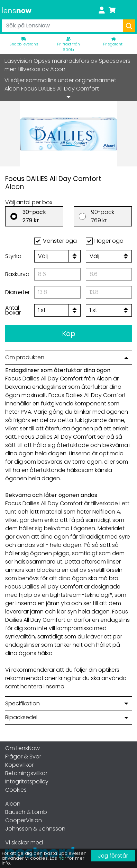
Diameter (17, 292)
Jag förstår (113, 856)
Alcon (13, 804)
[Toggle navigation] (128, 10)
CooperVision (24, 820)
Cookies (16, 790)
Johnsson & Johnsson (35, 829)
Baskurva (17, 274)
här (62, 858)
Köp (69, 334)
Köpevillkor (19, 765)
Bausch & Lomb (26, 812)
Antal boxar (13, 310)
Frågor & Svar (23, 757)
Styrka (13, 256)
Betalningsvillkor (26, 773)
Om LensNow (22, 748)
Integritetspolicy (27, 781)
